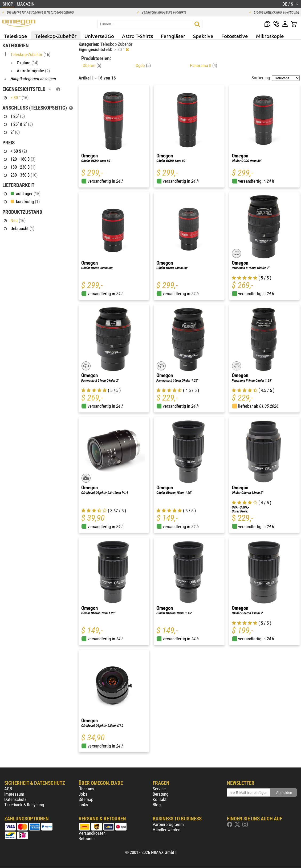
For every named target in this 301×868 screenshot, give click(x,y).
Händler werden (166, 830)
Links (83, 805)
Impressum (14, 794)
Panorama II (204, 65)
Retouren (87, 838)
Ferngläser (173, 36)
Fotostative (235, 36)
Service (159, 789)
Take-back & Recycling (24, 805)
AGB (8, 789)
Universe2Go (99, 36)
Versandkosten (92, 833)
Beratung (160, 794)
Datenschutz (15, 799)
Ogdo (143, 65)
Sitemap (86, 799)
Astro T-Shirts (137, 36)
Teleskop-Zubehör (56, 36)
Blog (157, 805)
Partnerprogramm (168, 824)
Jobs (83, 794)
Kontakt (160, 799)
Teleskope (16, 36)
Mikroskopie (270, 36)
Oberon (92, 65)
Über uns (86, 789)
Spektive (203, 36)
